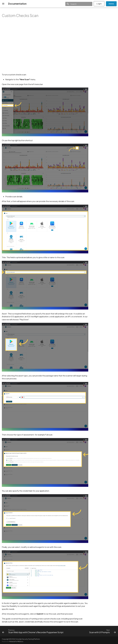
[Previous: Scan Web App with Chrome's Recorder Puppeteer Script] (33, 631)
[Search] (79, 4)
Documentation (17, 4)
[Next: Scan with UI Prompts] (102, 631)
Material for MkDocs (16, 641)
